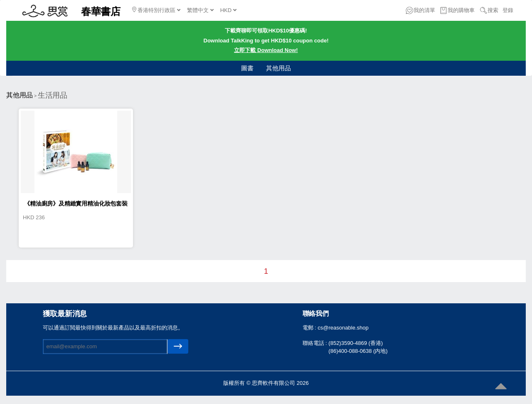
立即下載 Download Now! (266, 50)
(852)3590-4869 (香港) (356, 343)
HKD (228, 10)
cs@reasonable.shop (343, 328)
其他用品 (278, 68)
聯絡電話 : (316, 343)
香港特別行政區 (156, 10)
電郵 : (310, 328)
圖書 (247, 68)
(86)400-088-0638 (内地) (358, 351)
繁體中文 (200, 10)
